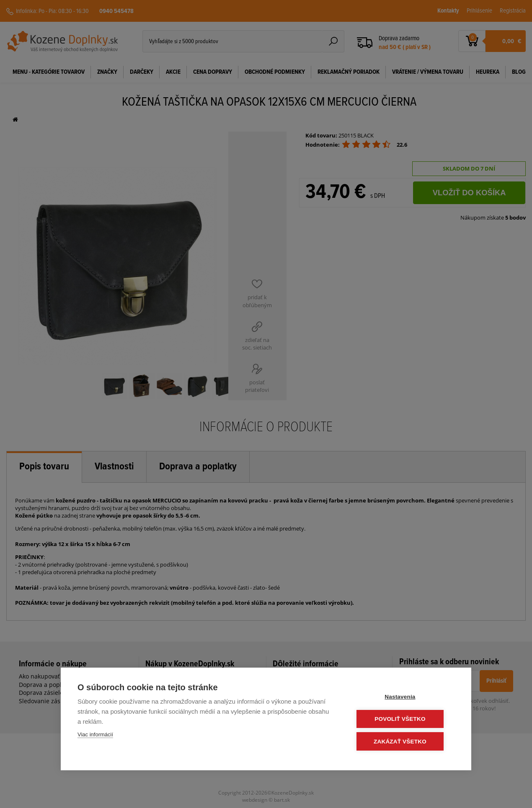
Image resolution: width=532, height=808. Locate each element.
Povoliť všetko (404, 719)
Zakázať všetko (404, 742)
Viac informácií (95, 735)
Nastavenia (404, 697)
